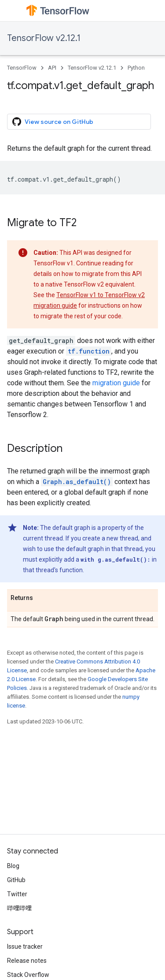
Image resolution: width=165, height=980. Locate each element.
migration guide (116, 383)
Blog (13, 866)
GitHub (16, 880)
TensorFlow (22, 68)
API (52, 68)
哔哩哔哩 (19, 908)
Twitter (17, 894)
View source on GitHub (53, 122)
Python (136, 68)
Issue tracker (25, 946)
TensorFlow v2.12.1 (44, 38)
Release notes (27, 961)
